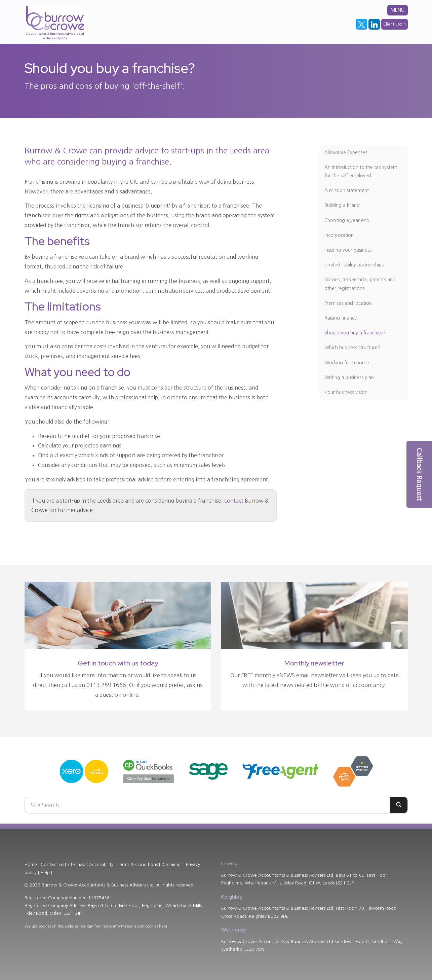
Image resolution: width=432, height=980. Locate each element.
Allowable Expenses (346, 152)
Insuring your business (348, 250)
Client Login (395, 24)
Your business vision (346, 392)
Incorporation (339, 235)
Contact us (52, 864)
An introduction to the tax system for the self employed (361, 171)
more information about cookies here (135, 926)
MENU (398, 10)
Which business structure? (352, 348)
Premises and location (348, 303)
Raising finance (341, 318)
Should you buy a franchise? (355, 333)
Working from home (347, 363)
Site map (76, 864)
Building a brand (342, 205)
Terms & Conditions (137, 864)
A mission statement (347, 190)
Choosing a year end (347, 220)
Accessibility (101, 864)
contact (234, 501)
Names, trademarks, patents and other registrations (360, 284)
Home (31, 864)
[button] (419, 474)
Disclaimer (172, 864)
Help (45, 873)
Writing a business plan (349, 377)
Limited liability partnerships (354, 265)
